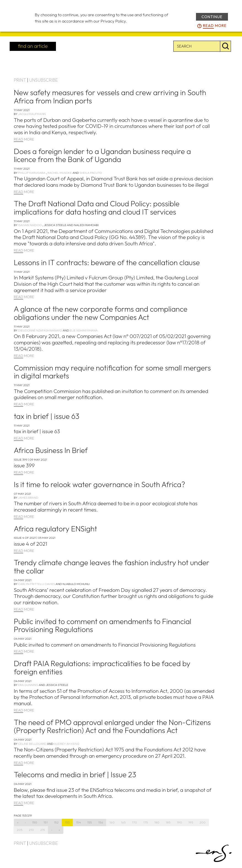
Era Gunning (28, 685)
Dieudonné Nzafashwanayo (40, 330)
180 (157, 822)
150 (35, 822)
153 (67, 822)
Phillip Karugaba (32, 173)
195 (191, 822)
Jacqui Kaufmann (32, 114)
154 (79, 822)
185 (168, 822)
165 (123, 822)
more (215, 26)
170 (135, 822)
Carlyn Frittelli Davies (37, 584)
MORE (24, 139)
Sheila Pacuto (91, 173)
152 (56, 822)
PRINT (20, 80)
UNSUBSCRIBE (44, 80)
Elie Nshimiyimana (84, 330)
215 (43, 830)
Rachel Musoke (60, 173)
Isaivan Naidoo (30, 225)
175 (146, 822)
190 (180, 822)
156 (101, 822)
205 (20, 830)
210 (31, 830)
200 (203, 822)
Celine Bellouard (32, 744)
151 (46, 822)
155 (90, 822)
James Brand (28, 498)
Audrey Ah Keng (67, 744)
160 (112, 822)
